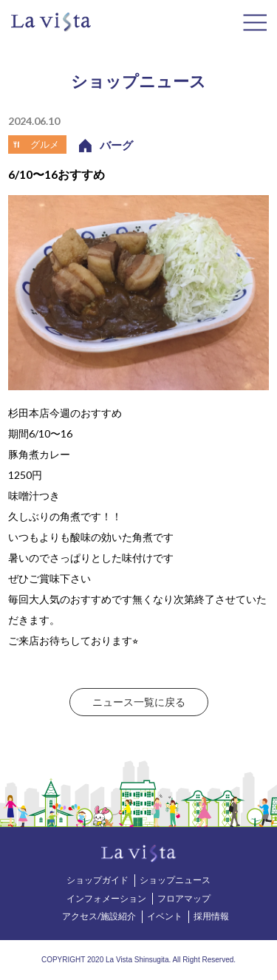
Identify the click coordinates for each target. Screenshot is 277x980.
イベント (165, 916)
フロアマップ (184, 898)
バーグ (116, 145)
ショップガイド (98, 880)
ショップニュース (175, 880)
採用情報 (211, 916)
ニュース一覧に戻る (139, 702)
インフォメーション (106, 898)
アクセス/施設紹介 (99, 916)
